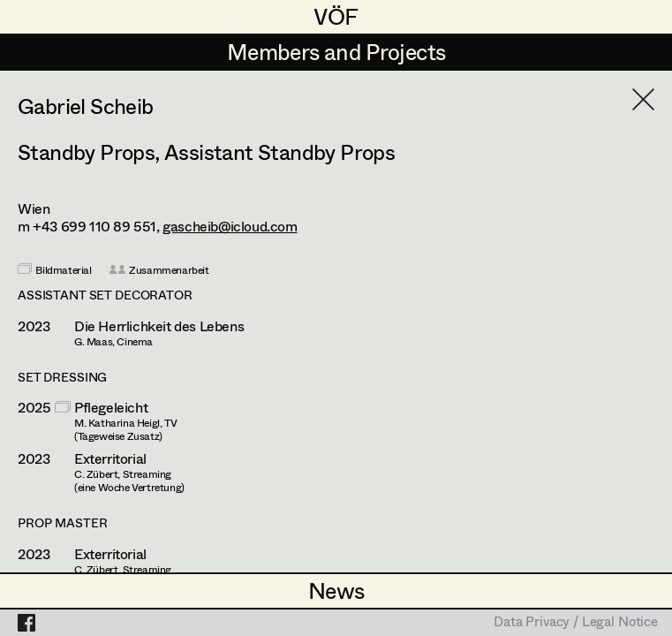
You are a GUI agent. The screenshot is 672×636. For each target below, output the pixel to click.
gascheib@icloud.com (230, 226)
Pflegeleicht (111, 407)
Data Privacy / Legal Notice (576, 623)
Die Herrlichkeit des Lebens (159, 326)
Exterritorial (110, 458)
